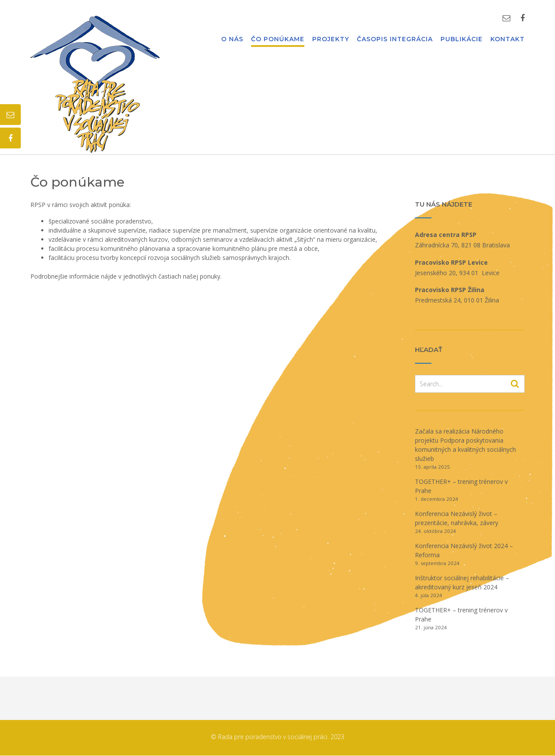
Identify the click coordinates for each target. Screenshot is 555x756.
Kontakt (508, 39)
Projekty (331, 39)
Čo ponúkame (278, 39)
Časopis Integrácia (395, 39)
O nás (232, 39)
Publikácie (462, 39)
